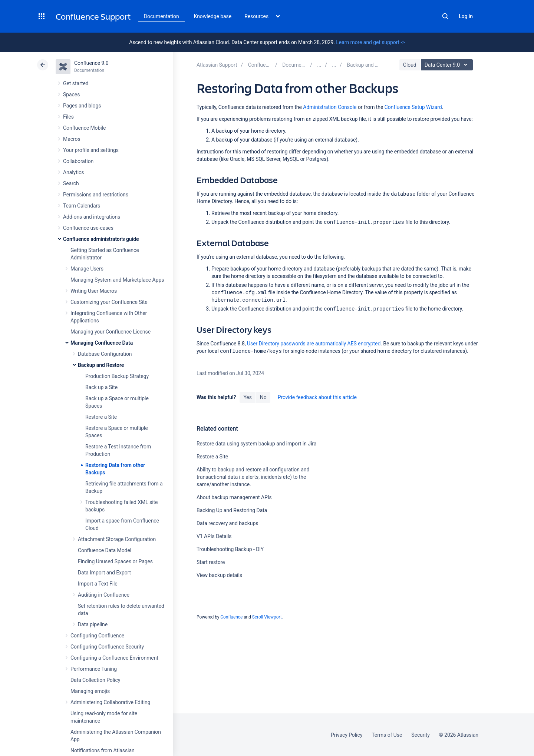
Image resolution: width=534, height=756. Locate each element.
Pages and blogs (82, 106)
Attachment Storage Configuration (117, 539)
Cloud (410, 65)
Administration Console (330, 107)
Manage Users (87, 269)
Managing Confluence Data (102, 343)
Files (68, 117)
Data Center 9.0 (448, 65)
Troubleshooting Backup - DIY (230, 549)
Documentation (161, 16)
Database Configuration (105, 354)
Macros (72, 139)
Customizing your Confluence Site (109, 302)
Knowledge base (213, 16)
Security (421, 735)
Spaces (71, 94)
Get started (76, 83)
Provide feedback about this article (317, 397)
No (263, 397)
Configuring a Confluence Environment (114, 658)
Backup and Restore (101, 365)
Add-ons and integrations (92, 217)
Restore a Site (101, 417)
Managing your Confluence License (111, 332)
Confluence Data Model (105, 550)
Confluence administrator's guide (101, 239)
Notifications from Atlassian (103, 750)
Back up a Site (101, 387)
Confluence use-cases (88, 228)
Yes (247, 397)
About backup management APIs (234, 497)
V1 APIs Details (214, 536)
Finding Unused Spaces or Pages (115, 561)
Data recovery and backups (227, 523)
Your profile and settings (91, 150)
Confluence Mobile (84, 128)
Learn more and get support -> (370, 42)
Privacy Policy (347, 735)
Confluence (231, 617)
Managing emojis (90, 691)
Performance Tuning (94, 669)
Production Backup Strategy (117, 376)
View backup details (219, 575)
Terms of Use (387, 735)
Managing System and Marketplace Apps (117, 280)
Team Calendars (82, 206)
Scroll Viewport (267, 617)
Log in (466, 16)
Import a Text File (98, 584)
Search (445, 16)
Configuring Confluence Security (107, 647)
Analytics (73, 172)
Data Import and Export (104, 573)
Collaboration (78, 161)
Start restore (211, 562)
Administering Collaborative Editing (111, 702)
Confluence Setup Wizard (413, 107)
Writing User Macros (94, 291)
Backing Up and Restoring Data (232, 510)
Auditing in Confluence (104, 595)
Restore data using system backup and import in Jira (256, 444)
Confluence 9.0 (91, 63)
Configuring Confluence (97, 636)
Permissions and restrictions (96, 195)
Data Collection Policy (95, 680)
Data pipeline (93, 624)
